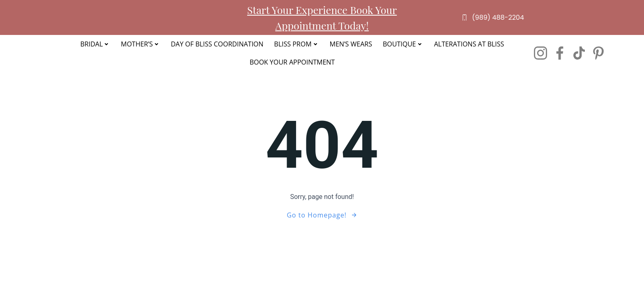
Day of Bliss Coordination (217, 44)
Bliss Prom (296, 44)
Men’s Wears (351, 44)
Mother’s (140, 44)
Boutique (403, 44)
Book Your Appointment (292, 62)
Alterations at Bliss (469, 44)
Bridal (95, 44)
